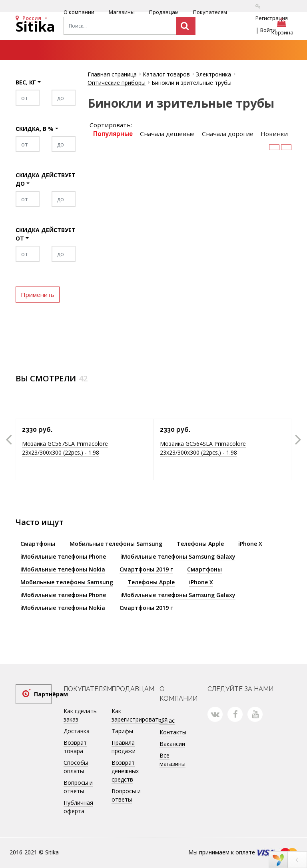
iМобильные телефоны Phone (63, 556)
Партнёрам (43, 694)
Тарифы (122, 731)
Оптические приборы (117, 83)
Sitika (35, 26)
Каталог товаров (166, 74)
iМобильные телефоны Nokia (63, 569)
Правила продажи (124, 747)
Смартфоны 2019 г (146, 569)
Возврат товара (75, 747)
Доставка (77, 731)
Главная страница (112, 74)
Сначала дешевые (167, 134)
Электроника (213, 74)
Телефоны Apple (200, 544)
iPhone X (250, 544)
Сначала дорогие (228, 134)
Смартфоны (38, 544)
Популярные (113, 134)
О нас (167, 721)
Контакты (173, 732)
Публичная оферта (78, 807)
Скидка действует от (46, 234)
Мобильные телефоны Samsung (116, 544)
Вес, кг (26, 82)
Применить (38, 295)
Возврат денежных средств (125, 771)
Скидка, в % (35, 129)
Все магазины (172, 760)
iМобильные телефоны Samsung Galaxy (178, 556)
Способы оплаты (76, 767)
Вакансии (172, 744)
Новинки (274, 134)
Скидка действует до (46, 179)
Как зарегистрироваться (140, 715)
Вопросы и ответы (78, 787)
